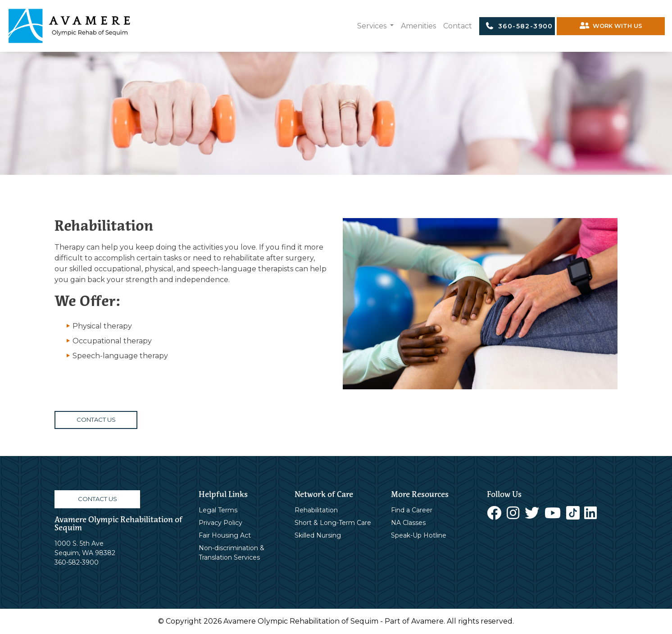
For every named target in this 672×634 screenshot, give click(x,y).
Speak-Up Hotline (419, 535)
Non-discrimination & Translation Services (232, 553)
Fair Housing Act (225, 535)
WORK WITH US (611, 26)
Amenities (418, 26)
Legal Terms (218, 510)
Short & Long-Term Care (333, 523)
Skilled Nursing (318, 535)
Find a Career (412, 510)
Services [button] (373, 26)
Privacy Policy (220, 523)
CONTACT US (96, 420)
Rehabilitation (316, 510)
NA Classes (408, 523)
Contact (458, 26)
